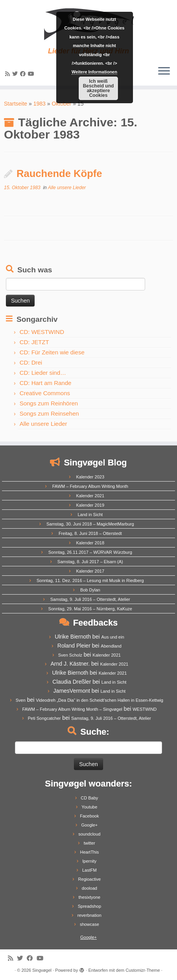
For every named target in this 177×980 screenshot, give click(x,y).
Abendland (111, 646)
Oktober (61, 104)
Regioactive (89, 879)
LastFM (89, 870)
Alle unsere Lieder (67, 188)
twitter (89, 843)
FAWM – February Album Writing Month (90, 486)
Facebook (89, 816)
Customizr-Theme (143, 970)
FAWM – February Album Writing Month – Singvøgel (72, 709)
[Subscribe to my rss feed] (9, 74)
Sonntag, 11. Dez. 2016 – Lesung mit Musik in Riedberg (90, 580)
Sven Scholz (70, 655)
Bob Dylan (90, 590)
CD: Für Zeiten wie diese (52, 352)
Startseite (16, 104)
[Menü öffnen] (164, 71)
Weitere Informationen (94, 72)
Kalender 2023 (90, 477)
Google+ (89, 825)
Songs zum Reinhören (49, 403)
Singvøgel (42, 970)
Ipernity (89, 861)
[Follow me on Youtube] (32, 74)
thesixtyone (90, 897)
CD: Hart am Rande (46, 383)
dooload (89, 888)
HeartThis (89, 852)
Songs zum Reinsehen (49, 413)
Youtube (89, 807)
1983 (40, 104)
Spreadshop (89, 906)
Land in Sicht (90, 515)
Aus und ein (112, 637)
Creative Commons (45, 393)
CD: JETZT (34, 342)
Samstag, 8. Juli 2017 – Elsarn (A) (90, 562)
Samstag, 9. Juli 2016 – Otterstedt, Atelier (90, 599)
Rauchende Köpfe (59, 173)
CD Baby (89, 798)
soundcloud (89, 834)
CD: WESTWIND (42, 332)
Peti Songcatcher (44, 718)
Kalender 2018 (90, 543)
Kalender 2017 (90, 571)
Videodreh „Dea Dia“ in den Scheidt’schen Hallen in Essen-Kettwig (100, 700)
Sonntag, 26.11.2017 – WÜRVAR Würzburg (90, 552)
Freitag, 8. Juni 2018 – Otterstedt (90, 533)
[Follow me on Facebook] (24, 74)
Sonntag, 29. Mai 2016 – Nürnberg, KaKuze (90, 609)
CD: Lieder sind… (43, 373)
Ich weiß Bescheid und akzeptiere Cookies (99, 88)
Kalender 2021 (90, 496)
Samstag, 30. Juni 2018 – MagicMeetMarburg (90, 524)
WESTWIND (145, 709)
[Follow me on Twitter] (16, 74)
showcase (89, 924)
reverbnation (89, 915)
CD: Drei (31, 362)
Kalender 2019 (90, 505)
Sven (21, 700)
